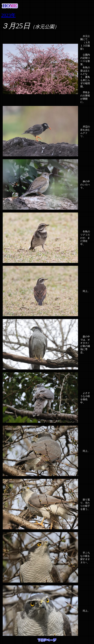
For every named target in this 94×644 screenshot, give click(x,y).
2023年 (8, 15)
